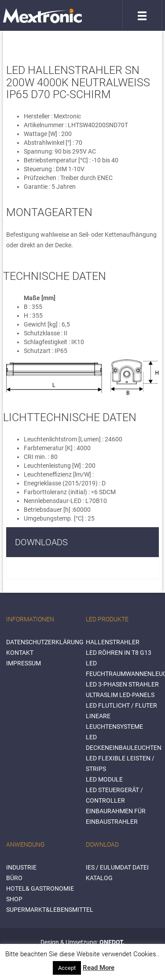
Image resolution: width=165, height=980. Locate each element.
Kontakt (20, 653)
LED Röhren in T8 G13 (119, 653)
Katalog (99, 878)
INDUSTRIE (21, 867)
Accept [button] (67, 968)
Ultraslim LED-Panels (120, 695)
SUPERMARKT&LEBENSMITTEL (50, 910)
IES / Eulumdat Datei (117, 867)
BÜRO (14, 878)
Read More (99, 968)
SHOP (14, 899)
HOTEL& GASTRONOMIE (40, 888)
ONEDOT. (112, 942)
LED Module (104, 779)
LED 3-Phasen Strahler (122, 684)
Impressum (24, 663)
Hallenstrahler (113, 642)
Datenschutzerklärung (45, 642)
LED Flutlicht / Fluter (121, 705)
